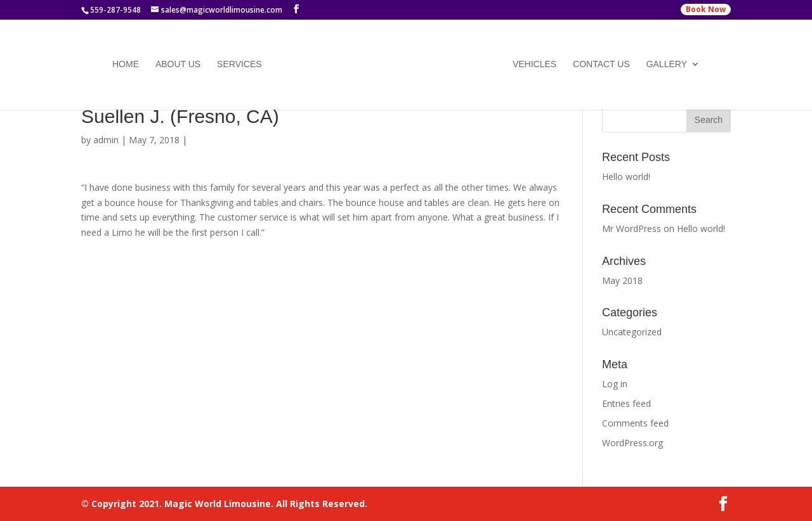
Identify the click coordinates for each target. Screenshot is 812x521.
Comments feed (635, 423)
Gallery (667, 65)
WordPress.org (632, 443)
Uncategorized (632, 332)
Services (239, 65)
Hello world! (626, 177)
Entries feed (626, 403)
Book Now (706, 9)
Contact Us (601, 65)
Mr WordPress (632, 228)
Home (126, 65)
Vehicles (534, 65)
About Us (178, 65)
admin (106, 140)
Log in (615, 384)
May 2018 (622, 280)
